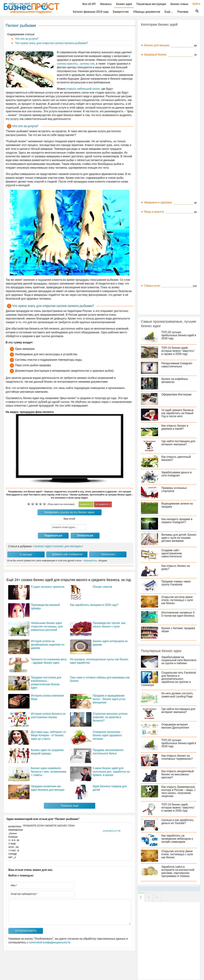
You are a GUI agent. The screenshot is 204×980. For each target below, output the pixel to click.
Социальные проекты (158, 272)
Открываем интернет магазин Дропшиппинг (175, 726)
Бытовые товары (155, 59)
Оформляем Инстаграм (176, 394)
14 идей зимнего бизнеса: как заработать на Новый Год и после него (178, 413)
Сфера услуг (152, 286)
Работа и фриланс (156, 253)
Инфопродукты (154, 138)
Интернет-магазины (157, 133)
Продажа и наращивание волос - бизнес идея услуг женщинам (109, 699)
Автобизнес (152, 36)
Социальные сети (155, 152)
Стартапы (150, 184)
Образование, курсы (157, 235)
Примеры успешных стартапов (174, 489)
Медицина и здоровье (158, 202)
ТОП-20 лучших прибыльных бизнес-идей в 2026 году (179, 335)
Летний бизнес (154, 198)
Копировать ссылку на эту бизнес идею (70, 512)
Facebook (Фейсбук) (157, 156)
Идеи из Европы (155, 101)
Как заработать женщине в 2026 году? (94, 605)
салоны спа (87, 64)
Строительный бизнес (158, 281)
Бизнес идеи (124, 4)
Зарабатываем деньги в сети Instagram (177, 474)
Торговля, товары (155, 295)
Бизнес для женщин (157, 45)
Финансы (106, 4)
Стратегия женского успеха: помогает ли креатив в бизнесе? (110, 717)
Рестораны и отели (156, 263)
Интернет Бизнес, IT (157, 110)
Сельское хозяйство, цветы (162, 267)
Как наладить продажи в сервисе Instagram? (177, 521)
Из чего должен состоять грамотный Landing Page (177, 695)
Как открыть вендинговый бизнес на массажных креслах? (178, 774)
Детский (149, 73)
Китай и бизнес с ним (158, 193)
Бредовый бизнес (155, 55)
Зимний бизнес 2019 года (160, 91)
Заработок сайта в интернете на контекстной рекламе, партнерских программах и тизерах (178, 871)
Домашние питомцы (157, 82)
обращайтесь (90, 561)
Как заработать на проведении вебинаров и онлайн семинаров (177, 839)
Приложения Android (157, 147)
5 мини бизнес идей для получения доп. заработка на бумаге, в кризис (111, 772)
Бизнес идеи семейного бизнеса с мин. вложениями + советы (49, 772)
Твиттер (149, 179)
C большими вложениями (160, 31)
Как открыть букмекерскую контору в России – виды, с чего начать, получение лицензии (179, 791)
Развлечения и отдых (158, 258)
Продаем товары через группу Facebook (176, 583)
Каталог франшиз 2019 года (91, 12)
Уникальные (152, 304)
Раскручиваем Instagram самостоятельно (177, 365)
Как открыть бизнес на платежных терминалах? (177, 757)
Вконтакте (151, 170)
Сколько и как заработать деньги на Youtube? (178, 822)
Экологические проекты (159, 309)
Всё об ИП (89, 4)
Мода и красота (154, 212)
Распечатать (108, 554)
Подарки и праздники (158, 244)
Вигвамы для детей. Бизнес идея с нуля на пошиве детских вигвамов (179, 538)
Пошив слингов (102, 587)
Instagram (150, 161)
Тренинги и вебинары (158, 189)
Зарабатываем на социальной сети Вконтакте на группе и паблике (179, 660)
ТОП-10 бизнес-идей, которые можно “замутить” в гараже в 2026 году (178, 351)
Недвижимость (154, 221)
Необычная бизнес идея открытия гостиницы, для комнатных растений (47, 626)
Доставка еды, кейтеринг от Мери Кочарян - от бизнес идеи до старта (48, 735)
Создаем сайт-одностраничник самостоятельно (172, 553)
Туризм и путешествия (158, 299)
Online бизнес (153, 119)
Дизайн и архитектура (158, 78)
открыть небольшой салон (83, 89)
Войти (195, 4)
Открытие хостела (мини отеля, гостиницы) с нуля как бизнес (177, 600)
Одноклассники (154, 175)
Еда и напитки (153, 87)
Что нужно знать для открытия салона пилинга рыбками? (51, 43)
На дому (149, 216)
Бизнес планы (179, 4)
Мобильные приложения (160, 207)
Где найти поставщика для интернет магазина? (178, 443)
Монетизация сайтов (157, 142)
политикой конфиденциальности (50, 942)
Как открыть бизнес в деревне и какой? (175, 427)
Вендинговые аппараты (159, 64)
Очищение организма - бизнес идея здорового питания (107, 735)
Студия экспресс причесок (48, 587)
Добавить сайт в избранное (67, 554)
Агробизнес (151, 41)
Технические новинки (158, 290)
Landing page (152, 115)
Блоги (148, 124)
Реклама (183, 12)
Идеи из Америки (155, 96)
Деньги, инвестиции (157, 68)
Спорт (148, 276)
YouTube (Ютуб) (154, 165)
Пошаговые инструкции (151, 4)
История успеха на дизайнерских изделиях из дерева (48, 645)
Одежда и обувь (154, 239)
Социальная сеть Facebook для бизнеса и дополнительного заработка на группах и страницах (169, 679)
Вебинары (151, 128)
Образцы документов (147, 12)
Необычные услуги (156, 230)
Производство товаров (159, 249)
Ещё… (169, 12)
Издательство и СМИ (158, 105)
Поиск (195, 11)
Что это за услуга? (26, 39)
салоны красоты (67, 64)
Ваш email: (70, 519)
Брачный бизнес (155, 50)
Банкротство (121, 12)
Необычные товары (157, 226)
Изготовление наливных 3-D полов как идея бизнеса (178, 614)
